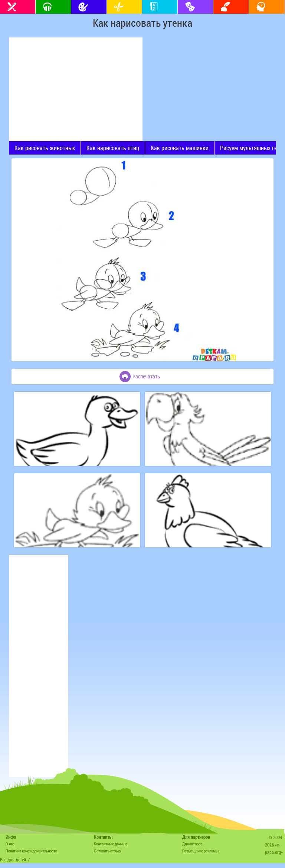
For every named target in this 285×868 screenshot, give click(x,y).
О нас (10, 844)
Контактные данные (111, 844)
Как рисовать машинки (180, 148)
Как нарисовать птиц (113, 148)
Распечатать (146, 376)
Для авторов (192, 844)
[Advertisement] (76, 89)
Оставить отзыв (107, 851)
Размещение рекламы (200, 851)
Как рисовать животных (45, 148)
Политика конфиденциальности (31, 851)
